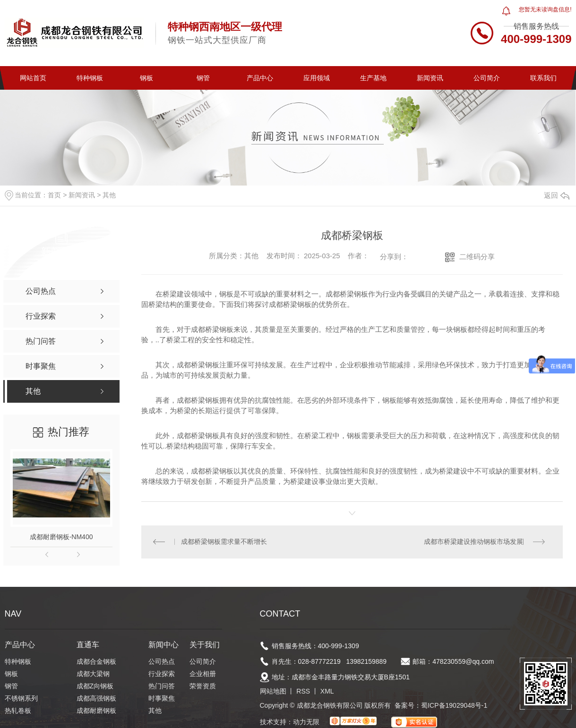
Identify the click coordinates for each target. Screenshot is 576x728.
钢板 (146, 78)
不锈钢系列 (21, 699)
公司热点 (162, 662)
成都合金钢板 (96, 662)
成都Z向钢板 (95, 686)
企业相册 (203, 674)
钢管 (203, 78)
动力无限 (306, 722)
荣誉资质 (203, 686)
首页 (54, 195)
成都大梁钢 (93, 674)
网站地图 (273, 692)
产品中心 (260, 78)
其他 (109, 195)
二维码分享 (477, 257)
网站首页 (33, 78)
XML (327, 692)
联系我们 (543, 78)
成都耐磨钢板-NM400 (61, 537)
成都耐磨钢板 (96, 711)
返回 (557, 195)
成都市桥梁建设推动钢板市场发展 (473, 542)
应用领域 (317, 78)
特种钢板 (90, 78)
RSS (303, 692)
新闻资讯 (430, 78)
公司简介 (487, 78)
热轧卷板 (18, 711)
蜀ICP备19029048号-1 (454, 706)
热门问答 (162, 686)
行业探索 (162, 674)
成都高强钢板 (96, 699)
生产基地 (373, 78)
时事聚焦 (162, 699)
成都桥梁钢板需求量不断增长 (224, 542)
